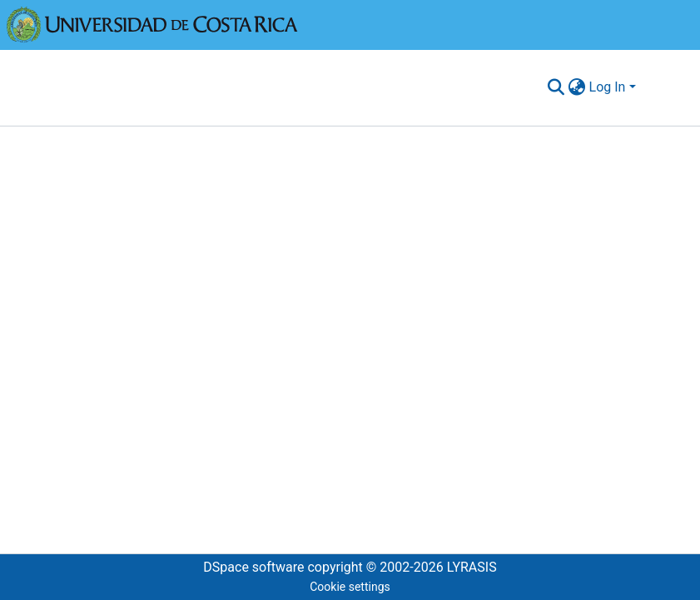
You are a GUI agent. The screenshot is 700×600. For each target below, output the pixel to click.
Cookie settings (350, 587)
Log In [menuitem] (608, 87)
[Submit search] (556, 87)
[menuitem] (577, 87)
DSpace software (253, 567)
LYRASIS (472, 567)
